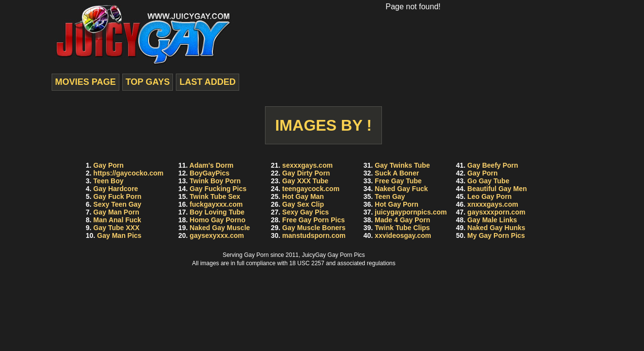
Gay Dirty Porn (306, 173)
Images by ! (324, 125)
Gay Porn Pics (346, 255)
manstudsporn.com (314, 235)
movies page (85, 82)
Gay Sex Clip (303, 204)
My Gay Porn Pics (496, 235)
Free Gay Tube (398, 181)
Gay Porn (109, 165)
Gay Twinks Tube (402, 165)
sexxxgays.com (307, 165)
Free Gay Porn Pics (313, 220)
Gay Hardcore (116, 189)
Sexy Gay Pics (305, 212)
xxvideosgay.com (403, 235)
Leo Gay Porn (489, 196)
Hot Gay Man (303, 196)
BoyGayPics (209, 173)
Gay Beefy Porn (492, 165)
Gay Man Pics (119, 235)
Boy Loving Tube (217, 212)
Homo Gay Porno (217, 220)
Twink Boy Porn (215, 181)
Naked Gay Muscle (220, 228)
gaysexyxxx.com (217, 235)
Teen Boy (109, 181)
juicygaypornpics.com (411, 212)
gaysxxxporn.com (496, 212)
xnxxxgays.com (492, 204)
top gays (148, 82)
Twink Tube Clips (402, 228)
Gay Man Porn (116, 212)
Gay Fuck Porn (118, 196)
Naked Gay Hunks (496, 228)
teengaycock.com (311, 189)
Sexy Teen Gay (118, 204)
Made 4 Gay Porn (402, 220)
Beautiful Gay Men (497, 189)
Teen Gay (390, 196)
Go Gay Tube (488, 181)
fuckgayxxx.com (216, 204)
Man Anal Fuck (117, 220)
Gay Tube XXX (117, 228)
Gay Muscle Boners (314, 228)
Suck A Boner (397, 173)
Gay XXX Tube (305, 181)
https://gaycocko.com (129, 173)
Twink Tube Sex (215, 196)
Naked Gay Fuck (401, 189)
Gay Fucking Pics (218, 189)
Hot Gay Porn (396, 204)
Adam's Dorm (211, 165)
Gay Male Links (492, 220)
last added (207, 82)
